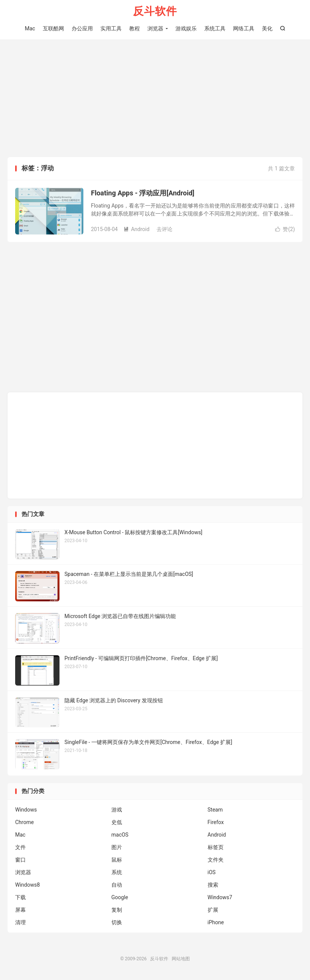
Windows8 (27, 885)
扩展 (213, 910)
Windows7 (220, 897)
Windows (26, 810)
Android (137, 229)
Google (120, 897)
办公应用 (82, 28)
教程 (135, 28)
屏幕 (20, 910)
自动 (117, 885)
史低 (117, 822)
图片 (117, 847)
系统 (117, 872)
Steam (215, 810)
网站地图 (181, 959)
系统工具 (215, 28)
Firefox (216, 822)
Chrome (24, 822)
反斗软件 (155, 12)
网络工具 (244, 28)
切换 (117, 922)
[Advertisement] (155, 100)
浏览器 (155, 28)
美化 (267, 28)
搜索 (213, 885)
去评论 (164, 229)
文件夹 (216, 860)
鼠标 (117, 860)
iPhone (216, 922)
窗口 (20, 860)
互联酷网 (53, 28)
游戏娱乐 (186, 28)
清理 (20, 922)
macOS (120, 835)
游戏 (117, 810)
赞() (285, 229)
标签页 (216, 847)
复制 (117, 910)
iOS (212, 872)
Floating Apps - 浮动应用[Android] (143, 193)
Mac (30, 28)
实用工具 (111, 28)
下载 (20, 897)
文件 (20, 847)
